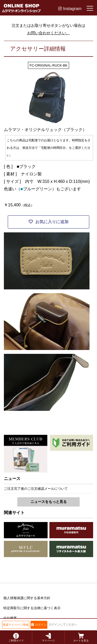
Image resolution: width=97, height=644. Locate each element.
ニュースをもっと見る (49, 502)
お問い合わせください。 (48, 33)
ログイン (39, 625)
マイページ (48, 637)
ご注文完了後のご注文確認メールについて (36, 489)
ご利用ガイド (16, 637)
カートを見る (81, 637)
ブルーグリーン (38, 189)
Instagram (70, 9)
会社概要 (10, 618)
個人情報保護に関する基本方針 (27, 598)
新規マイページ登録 (16, 625)
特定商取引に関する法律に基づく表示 (32, 608)
